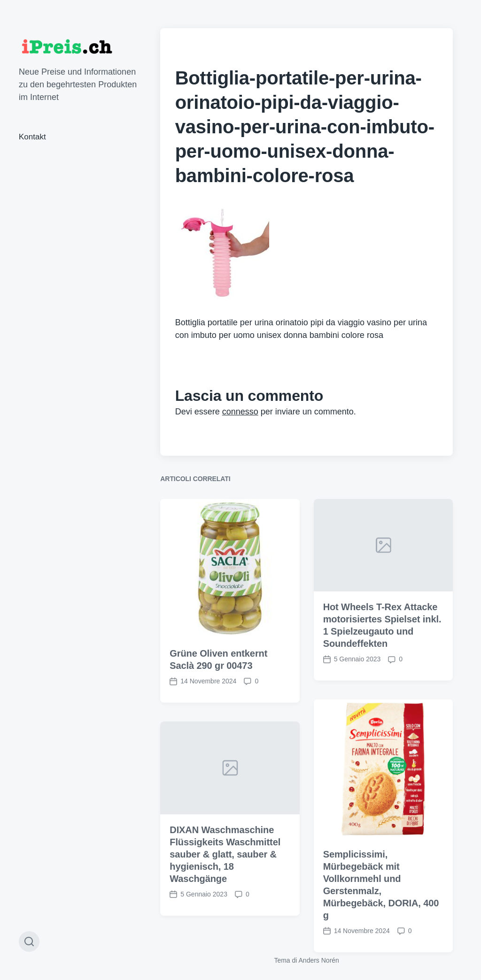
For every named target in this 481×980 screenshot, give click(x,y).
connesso (240, 412)
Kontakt (32, 137)
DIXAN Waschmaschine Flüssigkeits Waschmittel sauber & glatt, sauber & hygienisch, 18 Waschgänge (225, 898)
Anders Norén (319, 960)
